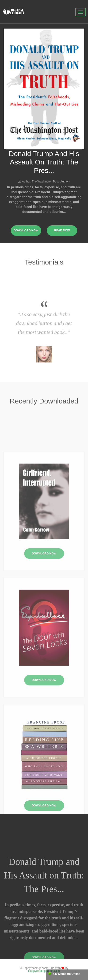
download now (26, 230)
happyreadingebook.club (44, 971)
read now (62, 230)
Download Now (44, 586)
